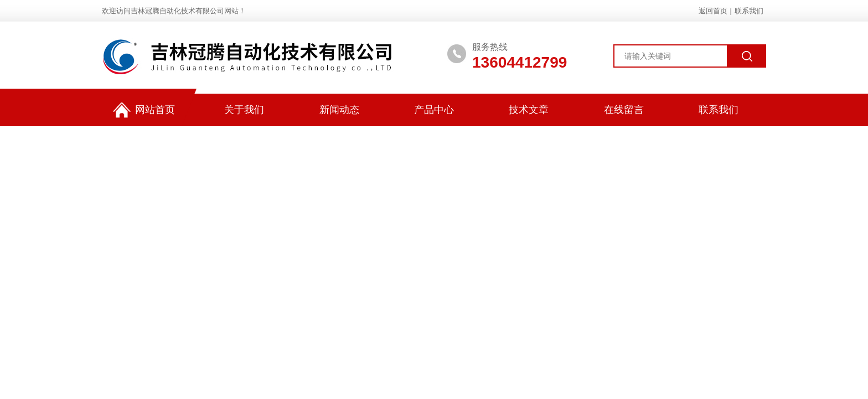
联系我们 (749, 11)
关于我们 (244, 110)
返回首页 (713, 11)
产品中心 (434, 110)
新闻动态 (339, 110)
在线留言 (624, 110)
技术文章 (529, 110)
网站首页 (144, 110)
